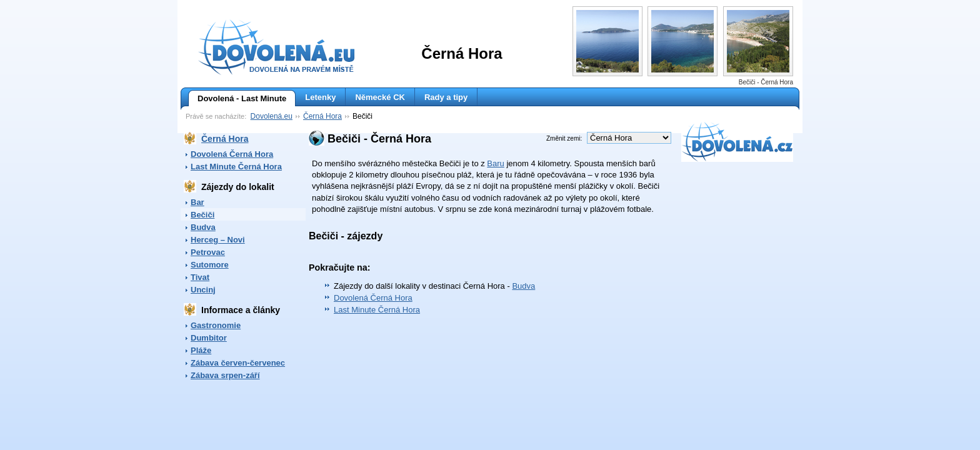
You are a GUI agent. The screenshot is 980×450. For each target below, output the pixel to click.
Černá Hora (322, 116)
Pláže (201, 350)
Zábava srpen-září (225, 375)
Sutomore (210, 265)
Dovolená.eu (272, 116)
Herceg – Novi (218, 240)
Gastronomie (216, 325)
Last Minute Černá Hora (236, 167)
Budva (203, 227)
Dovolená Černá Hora (232, 154)
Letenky (320, 97)
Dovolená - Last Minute (237, 99)
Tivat (200, 277)
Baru (495, 163)
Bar (197, 202)
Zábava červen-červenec (238, 363)
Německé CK (380, 97)
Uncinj (203, 290)
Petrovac (208, 252)
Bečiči (202, 215)
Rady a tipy (446, 97)
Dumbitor (209, 338)
